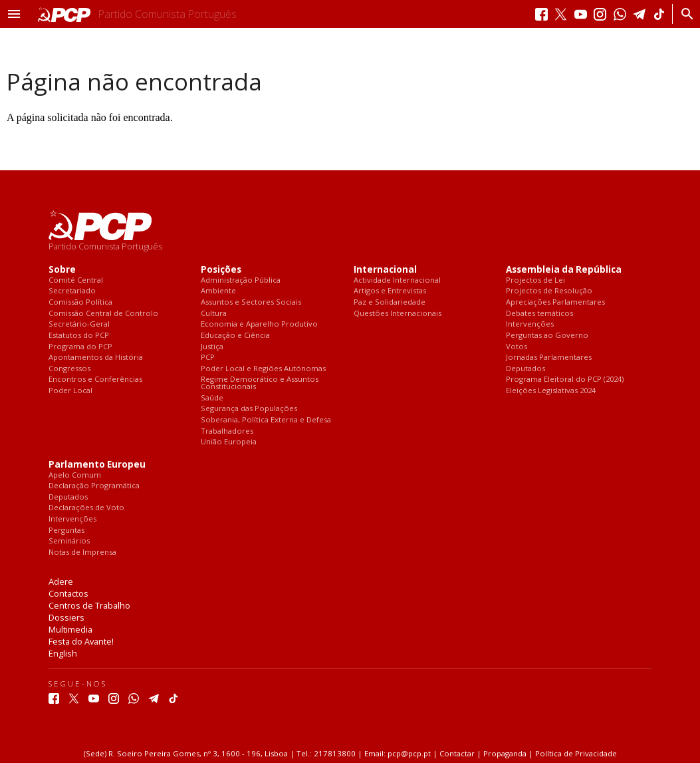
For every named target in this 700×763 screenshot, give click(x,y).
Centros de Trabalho (89, 605)
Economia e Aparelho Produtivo (259, 324)
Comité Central (76, 280)
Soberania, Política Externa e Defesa (266, 420)
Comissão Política (80, 302)
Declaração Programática (94, 486)
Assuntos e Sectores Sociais (251, 302)
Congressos (69, 369)
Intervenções (530, 324)
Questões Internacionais (398, 314)
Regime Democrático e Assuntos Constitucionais (260, 383)
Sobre (62, 270)
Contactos (68, 593)
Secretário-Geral (79, 324)
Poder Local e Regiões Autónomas (263, 369)
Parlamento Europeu (97, 465)
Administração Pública (241, 280)
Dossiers (66, 617)
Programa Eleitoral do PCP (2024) (565, 380)
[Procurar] (684, 14)
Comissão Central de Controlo (103, 314)
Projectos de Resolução (549, 291)
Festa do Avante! (81, 641)
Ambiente (218, 291)
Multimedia (70, 629)
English (63, 653)
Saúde (212, 398)
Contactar (457, 753)
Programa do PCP (80, 347)
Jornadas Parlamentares (549, 358)
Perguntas (66, 531)
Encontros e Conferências (95, 380)
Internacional (385, 270)
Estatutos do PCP (79, 336)
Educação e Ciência (235, 336)
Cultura (214, 314)
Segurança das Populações (249, 409)
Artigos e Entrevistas (390, 291)
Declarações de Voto (86, 508)
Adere (61, 581)
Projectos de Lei (535, 280)
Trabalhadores (227, 431)
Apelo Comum (75, 475)
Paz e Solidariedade (390, 302)
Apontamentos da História (96, 358)
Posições (221, 270)
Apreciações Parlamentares (555, 302)
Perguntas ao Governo (547, 336)
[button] (14, 14)
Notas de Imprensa (82, 552)
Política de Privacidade (576, 753)
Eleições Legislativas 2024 (551, 391)
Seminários (69, 541)
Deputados (525, 369)
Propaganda (505, 753)
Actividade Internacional (397, 280)
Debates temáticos (539, 314)
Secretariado (72, 291)
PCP (208, 358)
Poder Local (70, 391)
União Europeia (229, 442)
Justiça (212, 347)
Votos (517, 347)
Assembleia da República (564, 270)
